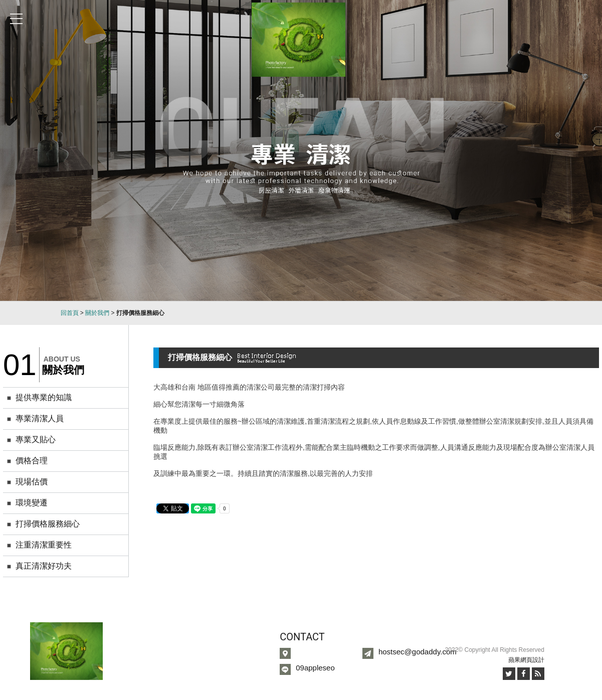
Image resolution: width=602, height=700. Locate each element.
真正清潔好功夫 (44, 566)
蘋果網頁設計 (526, 660)
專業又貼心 (36, 440)
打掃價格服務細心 (48, 524)
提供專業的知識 (44, 397)
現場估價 (32, 482)
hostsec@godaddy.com (418, 652)
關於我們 (97, 313)
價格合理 (32, 461)
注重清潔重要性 (44, 545)
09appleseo (315, 668)
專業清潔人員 (40, 418)
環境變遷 (32, 503)
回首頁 (70, 313)
